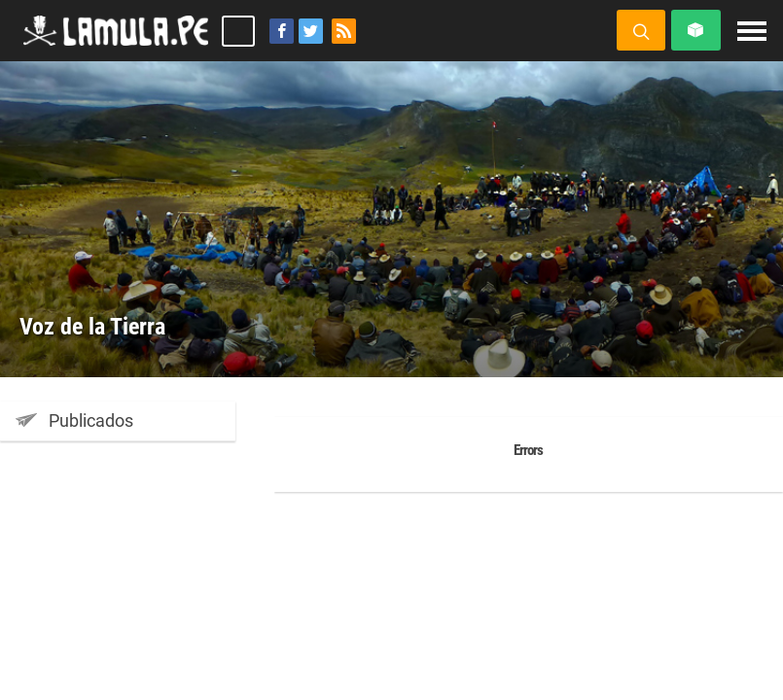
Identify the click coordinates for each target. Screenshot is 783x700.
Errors (528, 450)
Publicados (74, 420)
